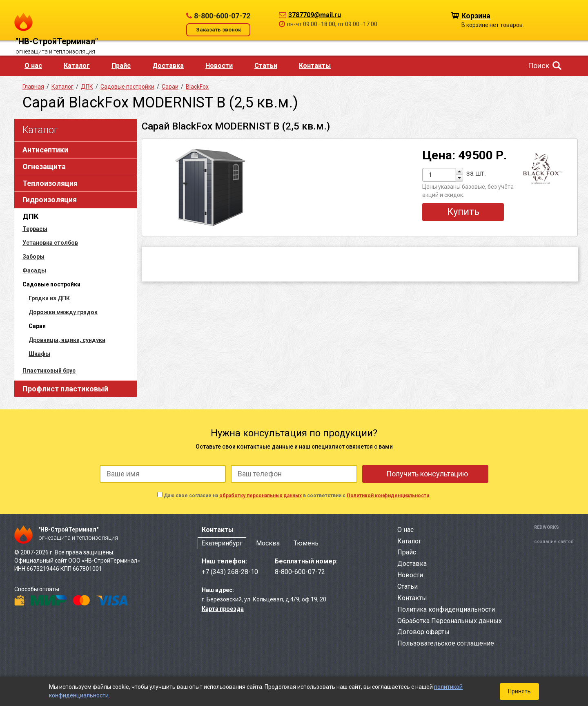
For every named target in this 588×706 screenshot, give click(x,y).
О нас (33, 66)
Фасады (34, 270)
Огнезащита (44, 166)
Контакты (315, 66)
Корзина (476, 15)
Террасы (35, 229)
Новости (219, 66)
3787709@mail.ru (315, 15)
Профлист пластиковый (65, 389)
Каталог (77, 66)
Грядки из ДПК (49, 298)
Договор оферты (423, 632)
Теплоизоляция (50, 183)
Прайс (121, 66)
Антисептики (45, 150)
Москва (268, 543)
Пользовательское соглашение (446, 643)
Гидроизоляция (50, 200)
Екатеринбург (222, 543)
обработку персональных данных (261, 496)
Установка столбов (50, 243)
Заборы (33, 257)
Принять (519, 691)
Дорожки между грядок (63, 312)
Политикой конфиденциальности (388, 496)
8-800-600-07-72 (222, 16)
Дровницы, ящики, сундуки (67, 340)
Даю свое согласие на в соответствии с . (297, 496)
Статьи (266, 66)
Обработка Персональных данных (450, 621)
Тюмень (306, 543)
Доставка (168, 66)
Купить (463, 212)
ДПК (30, 216)
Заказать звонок (218, 30)
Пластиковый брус (49, 371)
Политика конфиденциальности (446, 609)
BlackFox (197, 87)
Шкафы (39, 354)
